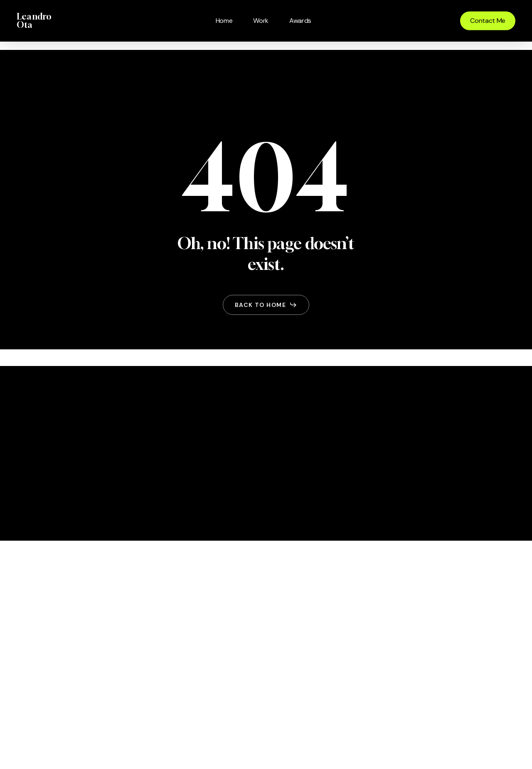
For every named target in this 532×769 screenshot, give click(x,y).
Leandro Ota (34, 21)
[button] (266, 305)
